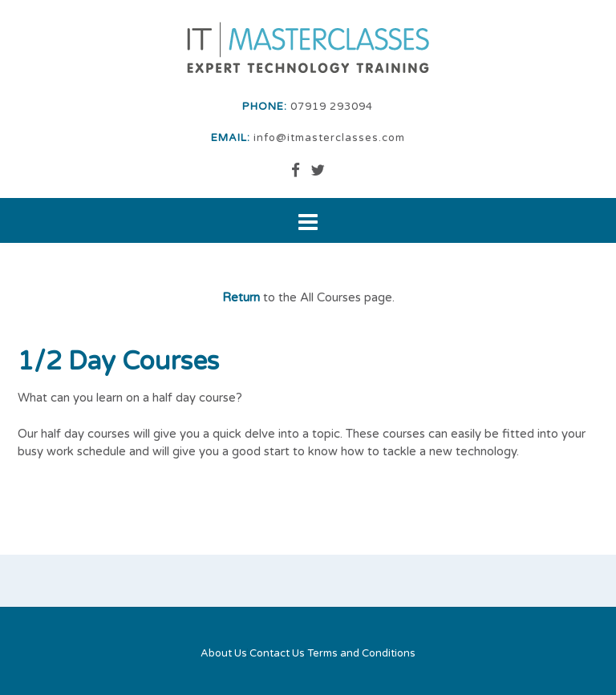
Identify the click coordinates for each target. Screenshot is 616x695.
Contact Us (277, 654)
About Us (224, 654)
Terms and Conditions (361, 654)
